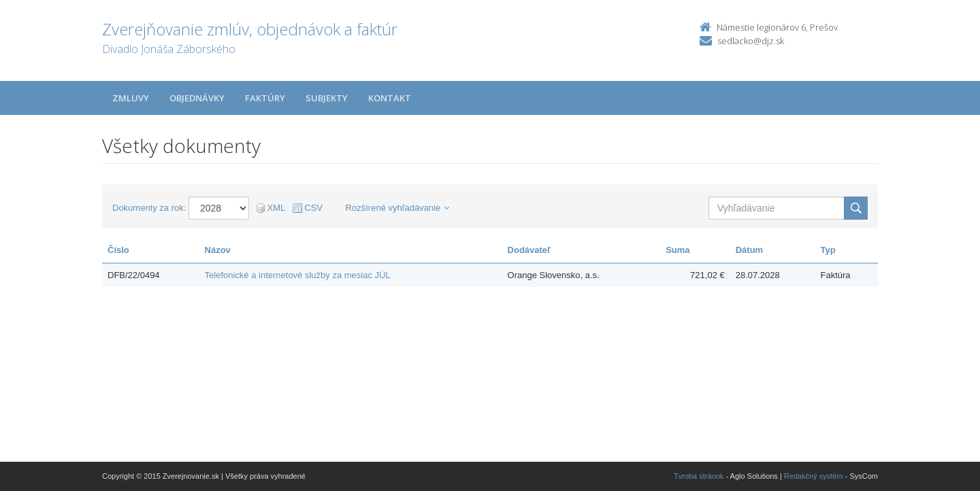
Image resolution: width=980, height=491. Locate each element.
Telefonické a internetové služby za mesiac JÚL (298, 275)
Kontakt (390, 98)
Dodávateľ (529, 250)
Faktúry (265, 98)
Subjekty (327, 98)
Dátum (749, 250)
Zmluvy (131, 98)
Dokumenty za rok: (149, 208)
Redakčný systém (814, 476)
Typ (828, 250)
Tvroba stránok (699, 476)
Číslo (118, 250)
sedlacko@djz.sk (751, 41)
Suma (677, 250)
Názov (218, 250)
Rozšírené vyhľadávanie (398, 208)
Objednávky (197, 98)
